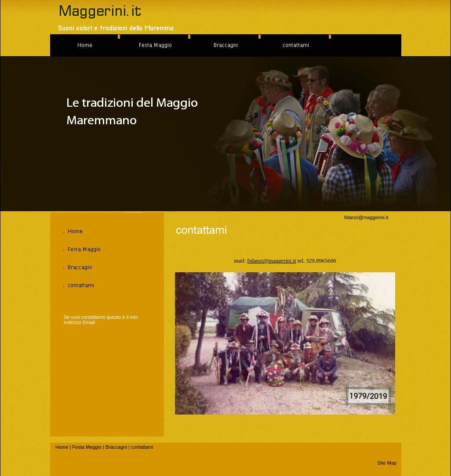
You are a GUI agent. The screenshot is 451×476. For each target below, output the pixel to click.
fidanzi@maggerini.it (366, 217)
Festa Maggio (87, 447)
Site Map (387, 463)
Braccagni (116, 447)
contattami (142, 447)
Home (62, 447)
